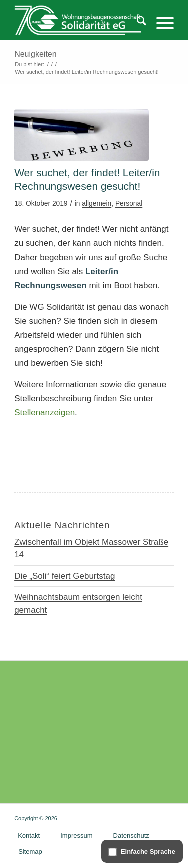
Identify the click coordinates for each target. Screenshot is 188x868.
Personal (129, 204)
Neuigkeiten (35, 54)
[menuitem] (137, 23)
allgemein (97, 204)
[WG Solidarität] (78, 20)
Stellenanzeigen (44, 412)
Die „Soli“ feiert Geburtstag (64, 576)
